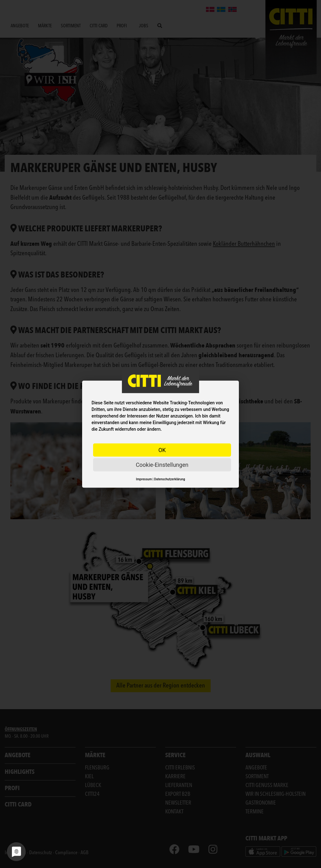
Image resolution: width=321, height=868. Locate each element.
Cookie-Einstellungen (162, 464)
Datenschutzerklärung (170, 479)
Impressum (144, 479)
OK (162, 450)
